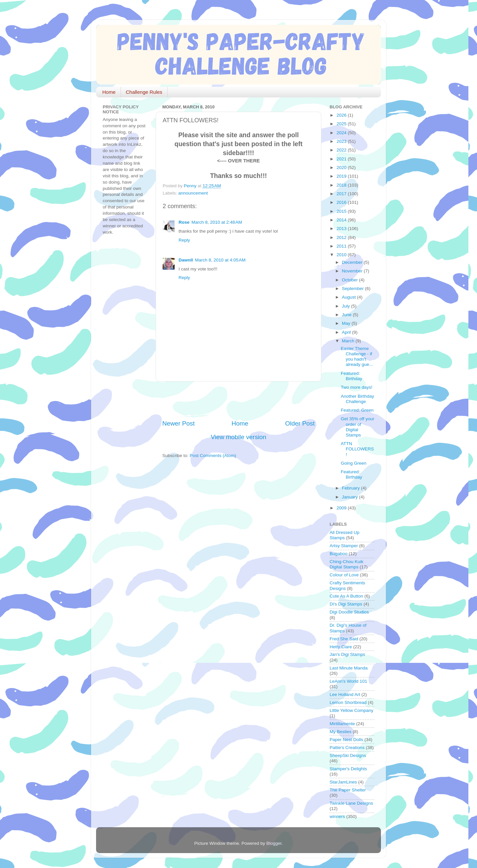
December (353, 262)
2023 (342, 141)
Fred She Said (344, 639)
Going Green (354, 463)
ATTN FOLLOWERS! (357, 449)
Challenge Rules (144, 92)
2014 (342, 220)
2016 (342, 202)
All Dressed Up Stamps (344, 535)
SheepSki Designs (348, 755)
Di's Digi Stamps (346, 604)
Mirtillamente (342, 724)
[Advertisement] (240, 400)
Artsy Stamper (344, 546)
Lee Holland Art (345, 694)
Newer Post (179, 423)
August (349, 297)
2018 (342, 185)
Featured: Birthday (352, 376)
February (351, 488)
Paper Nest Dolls (346, 740)
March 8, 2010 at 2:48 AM (217, 222)
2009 (342, 508)
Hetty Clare (341, 647)
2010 (342, 255)
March (349, 341)
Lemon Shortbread (348, 702)
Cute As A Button (346, 596)
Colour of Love (344, 575)
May (347, 323)
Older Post (300, 423)
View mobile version (238, 437)
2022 (342, 150)
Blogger (274, 843)
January (350, 497)
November (353, 271)
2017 (342, 194)
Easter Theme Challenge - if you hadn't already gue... (357, 357)
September (353, 289)
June (347, 315)
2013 (342, 229)
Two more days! (357, 387)
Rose (184, 222)
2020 (342, 168)
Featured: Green (357, 410)
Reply (184, 240)
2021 (342, 159)
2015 (342, 211)
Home (109, 92)
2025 (342, 124)
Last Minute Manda (349, 668)
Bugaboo (339, 554)
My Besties (341, 732)
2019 (342, 176)
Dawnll (186, 260)
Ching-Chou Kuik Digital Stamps (346, 564)
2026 (342, 115)
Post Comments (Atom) (213, 456)
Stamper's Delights (348, 769)
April (347, 332)
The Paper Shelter (348, 790)
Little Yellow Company (351, 710)
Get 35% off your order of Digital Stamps (358, 427)
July (346, 306)
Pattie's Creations (347, 748)
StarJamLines (343, 782)
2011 (342, 246)
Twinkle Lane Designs (351, 803)
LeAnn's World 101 (348, 681)
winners (337, 816)
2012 (342, 237)
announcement (193, 193)
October (350, 280)
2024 (342, 133)
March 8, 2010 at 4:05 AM (220, 260)
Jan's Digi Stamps (347, 654)
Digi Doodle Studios (349, 612)
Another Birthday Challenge (358, 399)
